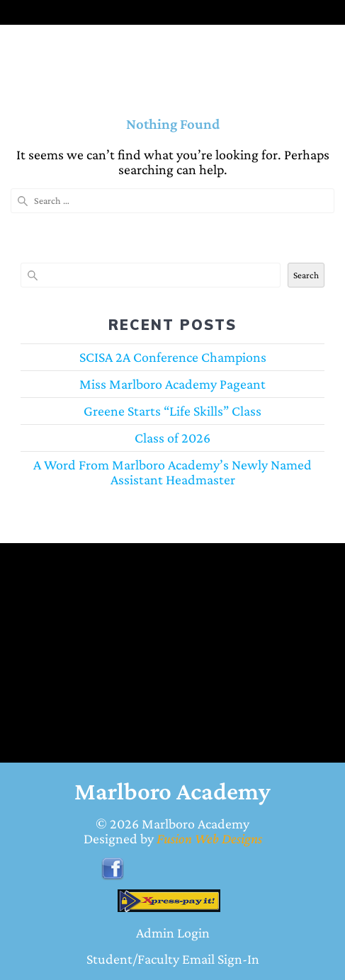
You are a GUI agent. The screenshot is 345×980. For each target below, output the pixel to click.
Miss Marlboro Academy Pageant (172, 384)
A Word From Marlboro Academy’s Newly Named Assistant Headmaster (172, 472)
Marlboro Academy (196, 824)
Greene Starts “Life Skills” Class (172, 411)
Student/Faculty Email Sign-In (173, 959)
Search (306, 275)
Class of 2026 (172, 438)
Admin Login (173, 933)
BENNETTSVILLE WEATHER (162, 625)
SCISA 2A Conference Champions (173, 357)
